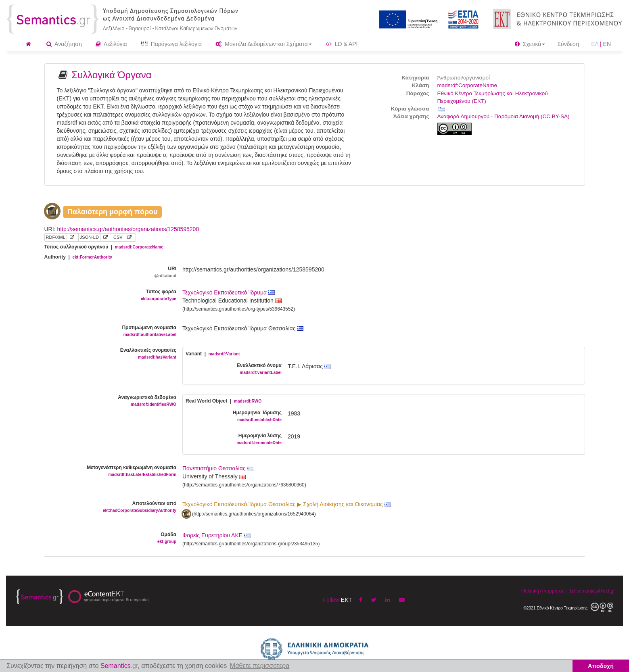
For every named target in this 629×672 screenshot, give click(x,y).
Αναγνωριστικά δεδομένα (108, 401)
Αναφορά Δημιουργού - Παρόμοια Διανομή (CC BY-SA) (504, 116)
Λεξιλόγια (111, 44)
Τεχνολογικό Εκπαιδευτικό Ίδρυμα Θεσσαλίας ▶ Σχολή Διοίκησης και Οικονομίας (287, 504)
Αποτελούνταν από (108, 507)
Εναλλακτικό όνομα (231, 369)
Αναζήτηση (64, 44)
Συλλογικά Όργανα (112, 75)
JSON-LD (89, 237)
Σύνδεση (568, 44)
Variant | (213, 354)
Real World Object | (224, 401)
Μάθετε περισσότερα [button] (260, 666)
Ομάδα (108, 538)
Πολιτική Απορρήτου (543, 591)
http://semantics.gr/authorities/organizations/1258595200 (128, 229)
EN (607, 44)
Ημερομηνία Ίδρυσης (231, 416)
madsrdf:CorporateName (467, 85)
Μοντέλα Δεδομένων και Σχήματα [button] (264, 44)
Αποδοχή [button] (601, 666)
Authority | (78, 257)
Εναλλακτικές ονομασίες (108, 354)
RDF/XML (56, 237)
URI (108, 272)
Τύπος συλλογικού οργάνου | (104, 247)
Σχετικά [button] (530, 44)
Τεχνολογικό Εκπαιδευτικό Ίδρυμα (229, 292)
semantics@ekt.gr (592, 591)
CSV (118, 237)
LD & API (342, 44)
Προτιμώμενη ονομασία (108, 331)
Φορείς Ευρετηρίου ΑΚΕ (216, 535)
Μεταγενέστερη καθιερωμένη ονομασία (108, 471)
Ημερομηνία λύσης (231, 439)
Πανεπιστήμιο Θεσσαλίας (218, 468)
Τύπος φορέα (108, 295)
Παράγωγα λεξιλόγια (171, 44)
